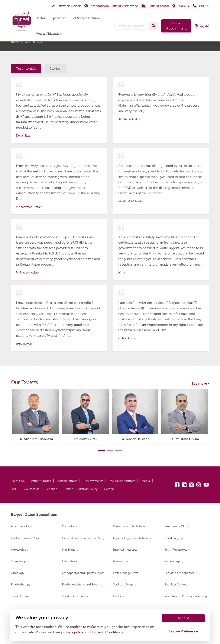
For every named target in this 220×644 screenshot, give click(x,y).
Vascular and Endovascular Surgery (187, 596)
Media (146, 481)
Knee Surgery (20, 561)
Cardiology (70, 526)
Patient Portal (155, 6)
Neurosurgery (174, 561)
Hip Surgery (70, 550)
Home (15, 42)
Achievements (93, 481)
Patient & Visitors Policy (81, 489)
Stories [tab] (55, 69)
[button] (181, 6)
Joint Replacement (177, 550)
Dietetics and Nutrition (129, 526)
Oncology (18, 573)
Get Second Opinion (86, 18)
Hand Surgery (174, 538)
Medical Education (49, 34)
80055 (201, 6)
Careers (109, 489)
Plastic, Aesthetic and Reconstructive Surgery (84, 584)
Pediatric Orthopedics (179, 573)
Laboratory (69, 561)
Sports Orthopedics (75, 596)
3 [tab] (119, 451)
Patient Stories (41, 481)
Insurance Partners (122, 481)
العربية (204, 26)
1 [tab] (101, 451)
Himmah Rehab (67, 6)
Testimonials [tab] (26, 69)
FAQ (15, 489)
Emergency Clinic (177, 526)
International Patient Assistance (111, 6)
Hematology (20, 550)
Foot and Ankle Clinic (26, 538)
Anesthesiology (22, 526)
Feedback (52, 489)
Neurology (121, 561)
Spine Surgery (20, 596)
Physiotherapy (21, 584)
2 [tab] (110, 451)
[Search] (153, 26)
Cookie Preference (183, 631)
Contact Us (32, 489)
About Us (18, 481)
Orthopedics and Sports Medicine (84, 573)
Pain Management (126, 573)
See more (200, 383)
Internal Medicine (125, 550)
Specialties (59, 18)
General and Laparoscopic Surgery (84, 538)
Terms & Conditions (107, 632)
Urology (119, 596)
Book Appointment (176, 26)
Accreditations (67, 481)
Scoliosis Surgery (125, 584)
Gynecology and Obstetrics (132, 538)
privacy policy (72, 632)
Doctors (41, 18)
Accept (183, 618)
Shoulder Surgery (176, 584)
